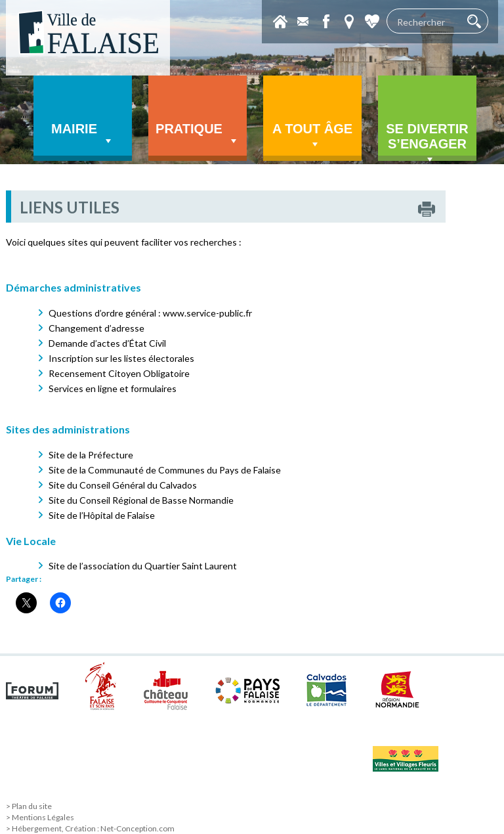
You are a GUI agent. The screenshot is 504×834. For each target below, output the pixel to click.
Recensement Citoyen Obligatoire (119, 373)
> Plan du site (29, 806)
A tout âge (312, 136)
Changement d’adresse (96, 328)
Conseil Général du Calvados (138, 485)
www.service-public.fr (207, 313)
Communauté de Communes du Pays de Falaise (184, 470)
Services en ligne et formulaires (113, 388)
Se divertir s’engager (427, 141)
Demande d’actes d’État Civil (107, 343)
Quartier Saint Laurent (191, 566)
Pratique (198, 135)
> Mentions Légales (40, 817)
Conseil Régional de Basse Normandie (157, 500)
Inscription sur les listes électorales (121, 358)
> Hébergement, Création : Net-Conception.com (90, 828)
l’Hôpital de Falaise (117, 515)
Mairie (83, 135)
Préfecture (111, 455)
